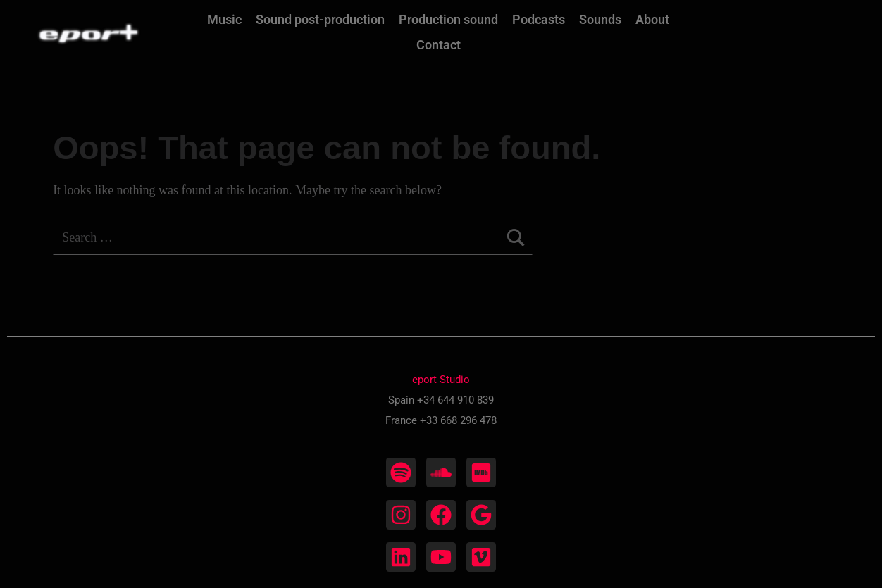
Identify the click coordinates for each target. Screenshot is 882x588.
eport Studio (441, 380)
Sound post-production (320, 19)
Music (224, 19)
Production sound (448, 19)
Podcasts (539, 19)
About (652, 19)
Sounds (600, 19)
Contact (439, 45)
